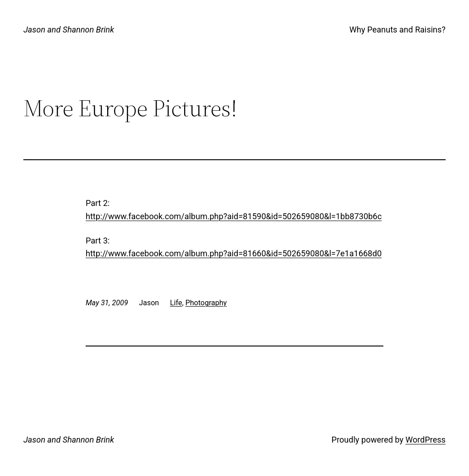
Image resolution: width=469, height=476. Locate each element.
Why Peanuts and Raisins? (398, 30)
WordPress (425, 440)
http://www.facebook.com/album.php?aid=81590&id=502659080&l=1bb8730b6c (234, 216)
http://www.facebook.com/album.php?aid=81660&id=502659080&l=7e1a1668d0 (234, 253)
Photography (206, 303)
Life (176, 303)
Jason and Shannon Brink (69, 30)
